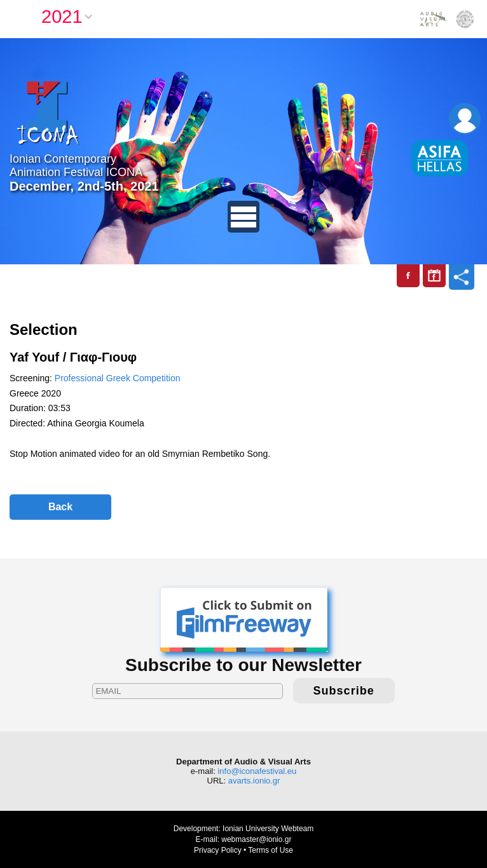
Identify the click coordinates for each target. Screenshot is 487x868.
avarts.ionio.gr (254, 781)
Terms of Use (271, 850)
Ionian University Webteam (268, 829)
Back (60, 507)
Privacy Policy (218, 850)
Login (465, 119)
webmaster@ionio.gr (256, 839)
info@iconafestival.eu (257, 771)
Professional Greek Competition (118, 378)
